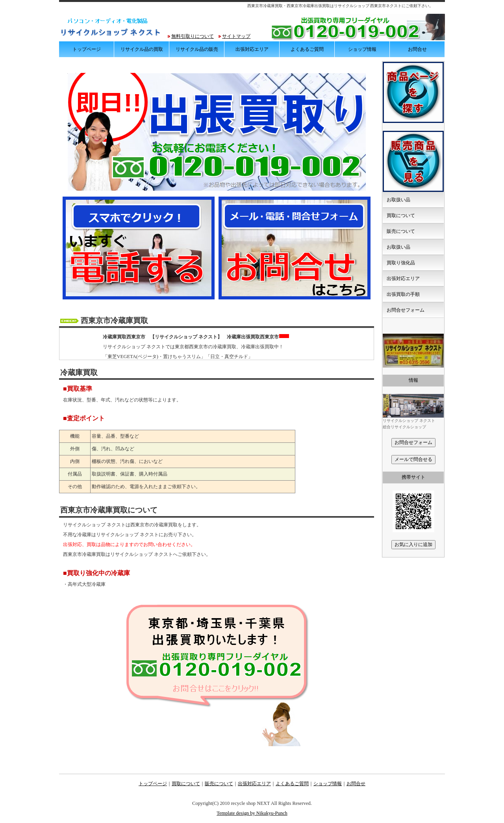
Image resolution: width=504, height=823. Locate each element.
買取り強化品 (401, 263)
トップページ (87, 49)
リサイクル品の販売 (197, 49)
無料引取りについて (193, 36)
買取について (401, 216)
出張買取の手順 (403, 294)
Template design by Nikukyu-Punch (252, 813)
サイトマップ (236, 36)
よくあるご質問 (307, 49)
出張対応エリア (252, 49)
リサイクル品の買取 (142, 49)
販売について (401, 231)
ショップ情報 (362, 49)
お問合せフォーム (406, 310)
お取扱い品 (398, 200)
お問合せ (417, 49)
